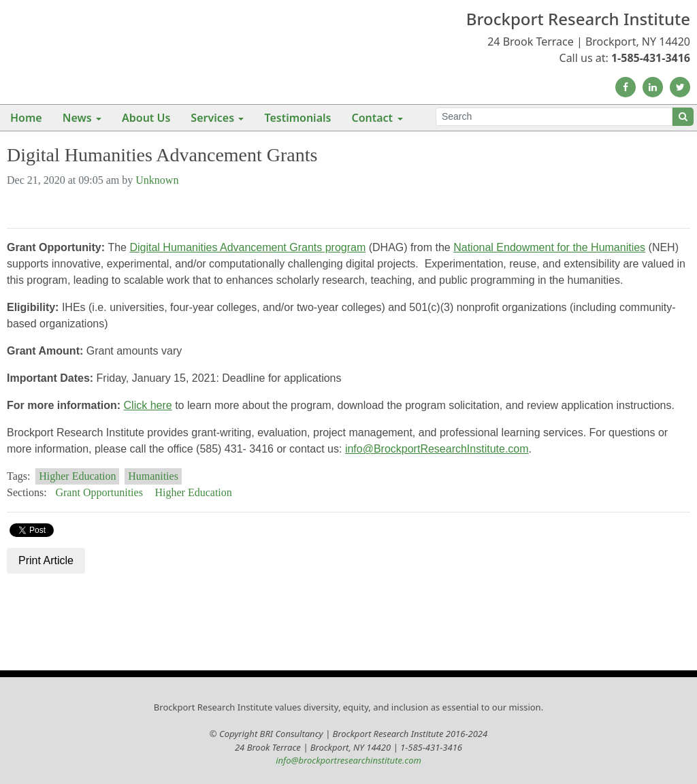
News (77, 118)
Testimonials (297, 118)
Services (212, 118)
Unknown (157, 180)
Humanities (153, 476)
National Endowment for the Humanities (549, 247)
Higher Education (77, 476)
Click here (148, 405)
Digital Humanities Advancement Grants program (247, 247)
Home (26, 118)
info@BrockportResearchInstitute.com (437, 449)
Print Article (46, 560)
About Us (146, 118)
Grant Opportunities (99, 492)
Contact (372, 118)
